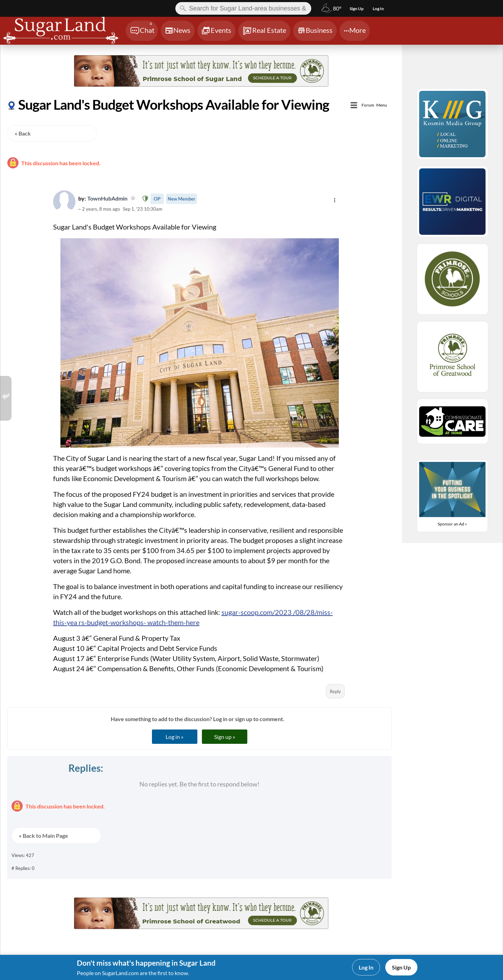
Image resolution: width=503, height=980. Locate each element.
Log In (366, 967)
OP (157, 199)
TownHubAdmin (111, 198)
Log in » (174, 737)
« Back (23, 133)
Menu (374, 105)
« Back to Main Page (43, 836)
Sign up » (225, 737)
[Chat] (142, 31)
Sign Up (401, 967)
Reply (335, 691)
